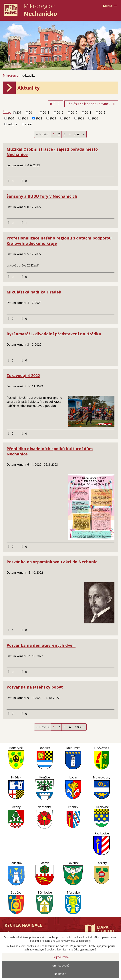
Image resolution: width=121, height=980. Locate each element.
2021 (25, 118)
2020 (11, 118)
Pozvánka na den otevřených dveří (41, 645)
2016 (60, 113)
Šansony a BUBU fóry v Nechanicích (42, 196)
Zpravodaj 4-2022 (23, 375)
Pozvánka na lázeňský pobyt (35, 687)
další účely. (85, 941)
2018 (88, 113)
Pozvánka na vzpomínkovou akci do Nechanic (52, 562)
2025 (81, 118)
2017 (74, 113)
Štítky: (7, 112)
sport (29, 124)
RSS (55, 104)
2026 (95, 118)
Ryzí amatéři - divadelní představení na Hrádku (54, 334)
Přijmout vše (61, 957)
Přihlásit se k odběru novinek (91, 104)
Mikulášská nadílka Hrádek (34, 292)
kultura (12, 124)
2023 (53, 118)
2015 (46, 113)
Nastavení (60, 974)
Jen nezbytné (60, 965)
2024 (67, 118)
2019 (102, 113)
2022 (39, 118)
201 (19, 113)
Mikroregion (12, 76)
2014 (32, 113)
